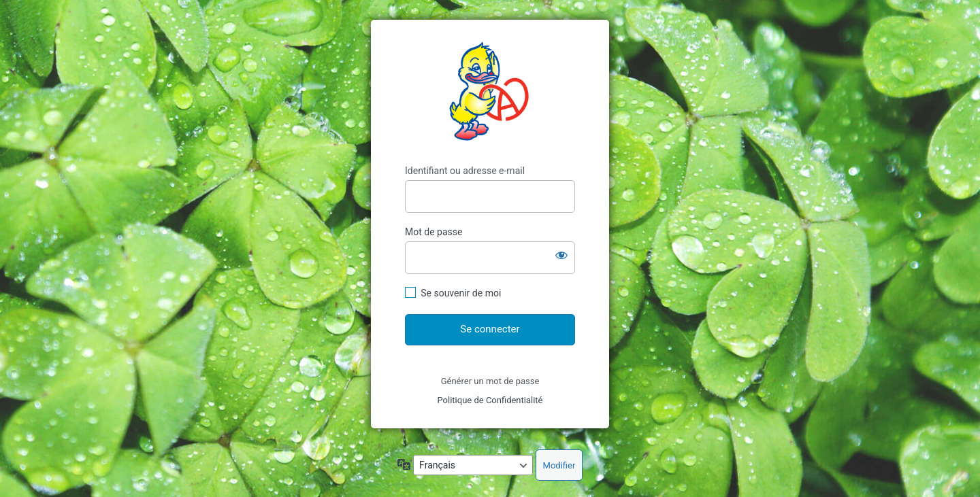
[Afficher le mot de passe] (561, 255)
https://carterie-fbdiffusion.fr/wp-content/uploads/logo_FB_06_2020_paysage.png (490, 92)
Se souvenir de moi (461, 293)
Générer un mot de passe (490, 381)
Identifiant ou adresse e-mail (465, 171)
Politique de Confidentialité (490, 400)
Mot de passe (434, 232)
